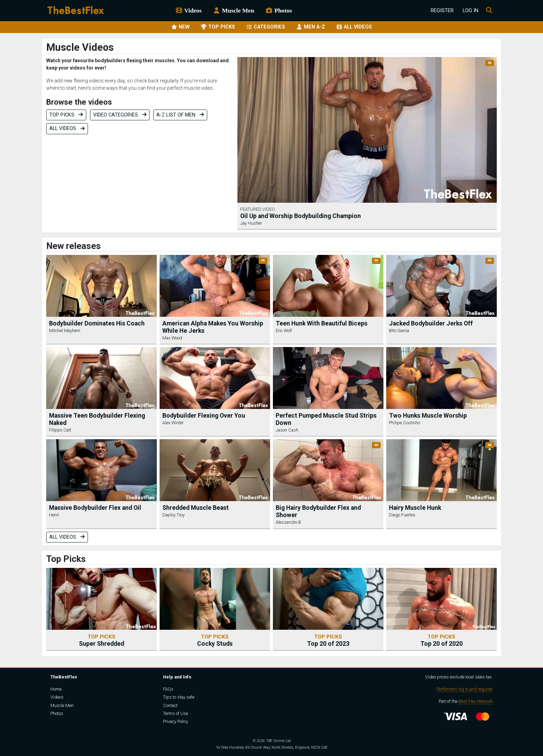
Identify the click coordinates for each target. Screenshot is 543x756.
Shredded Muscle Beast (196, 508)
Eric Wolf (284, 331)
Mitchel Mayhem (65, 331)
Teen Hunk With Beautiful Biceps (322, 323)
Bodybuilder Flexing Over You (204, 416)
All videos (67, 128)
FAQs (168, 689)
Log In (471, 11)
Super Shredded (102, 640)
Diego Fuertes (402, 515)
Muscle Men (233, 10)
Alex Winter (173, 423)
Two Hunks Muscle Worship (428, 416)
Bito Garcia (399, 331)
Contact (170, 705)
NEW (180, 27)
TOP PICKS (218, 27)
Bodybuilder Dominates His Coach (97, 323)
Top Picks (66, 115)
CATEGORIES (266, 27)
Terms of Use (176, 713)
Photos (279, 10)
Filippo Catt (60, 430)
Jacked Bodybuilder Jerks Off (431, 323)
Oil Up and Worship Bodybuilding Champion (301, 216)
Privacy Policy (176, 721)
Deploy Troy (173, 515)
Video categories (120, 115)
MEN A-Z (311, 27)
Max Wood (172, 338)
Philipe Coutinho (404, 423)
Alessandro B (288, 522)
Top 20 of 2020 (441, 640)
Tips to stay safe (179, 697)
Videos (188, 10)
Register (442, 11)
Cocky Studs (215, 640)
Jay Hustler (251, 223)
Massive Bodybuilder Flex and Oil (95, 508)
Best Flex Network (476, 701)
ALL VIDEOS (354, 27)
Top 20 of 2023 (328, 640)
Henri (54, 515)
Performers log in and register (465, 689)
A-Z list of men (180, 115)
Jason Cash (287, 430)
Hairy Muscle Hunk (415, 508)
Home (56, 689)
